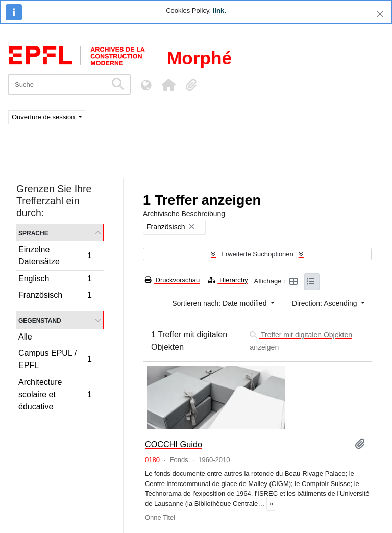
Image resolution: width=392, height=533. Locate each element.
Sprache (33, 233)
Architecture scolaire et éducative (55, 394)
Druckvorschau (172, 280)
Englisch (55, 280)
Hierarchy (228, 280)
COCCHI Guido (174, 444)
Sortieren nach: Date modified (220, 303)
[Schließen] (380, 14)
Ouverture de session (44, 117)
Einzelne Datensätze (55, 256)
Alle (25, 337)
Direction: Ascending (326, 303)
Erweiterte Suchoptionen (257, 254)
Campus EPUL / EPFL (55, 359)
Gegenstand (40, 320)
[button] (168, 85)
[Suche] (57, 84)
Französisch (55, 296)
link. (219, 10)
